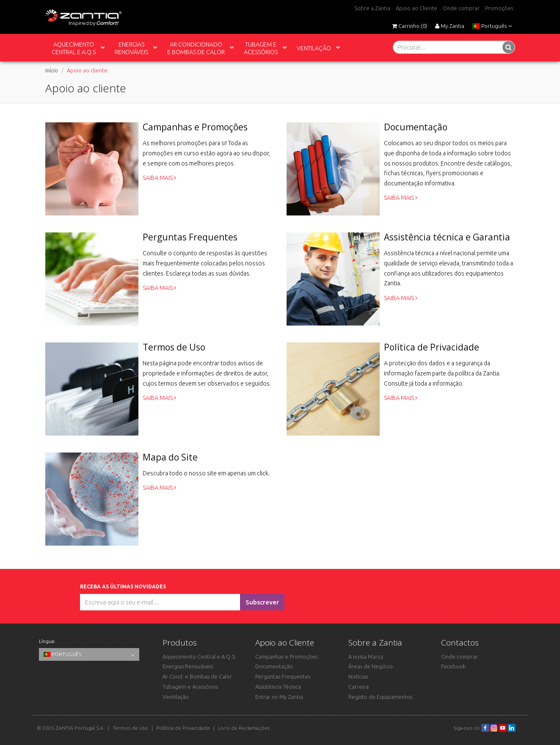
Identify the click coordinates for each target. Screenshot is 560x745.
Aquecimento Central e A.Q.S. (199, 657)
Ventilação (176, 697)
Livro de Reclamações (244, 728)
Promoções (499, 8)
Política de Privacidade (183, 728)
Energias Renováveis (188, 666)
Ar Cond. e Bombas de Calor (197, 676)
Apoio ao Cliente (417, 8)
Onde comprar (461, 8)
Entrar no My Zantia (279, 697)
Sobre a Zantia (372, 8)
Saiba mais (159, 178)
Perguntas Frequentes (283, 676)
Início (52, 70)
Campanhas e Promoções (286, 657)
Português (492, 26)
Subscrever (262, 602)
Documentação (274, 666)
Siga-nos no (471, 728)
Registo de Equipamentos (380, 697)
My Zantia (450, 26)
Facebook (453, 666)
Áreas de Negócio (371, 666)
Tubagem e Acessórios (190, 687)
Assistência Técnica (278, 687)
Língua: (47, 641)
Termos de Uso (130, 728)
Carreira (359, 687)
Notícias (358, 676)
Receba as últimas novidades (124, 586)
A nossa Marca (366, 657)
